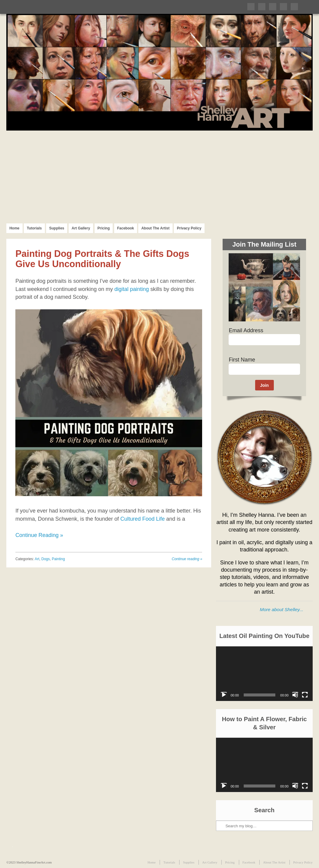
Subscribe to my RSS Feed (294, 7)
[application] (264, 674)
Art (37, 559)
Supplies (57, 228)
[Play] (224, 695)
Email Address (246, 330)
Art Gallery (81, 228)
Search (221, 805)
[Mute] (295, 695)
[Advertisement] (159, 176)
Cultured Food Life (143, 519)
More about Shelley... (282, 609)
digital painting (132, 289)
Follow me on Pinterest (273, 7)
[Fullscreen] (305, 695)
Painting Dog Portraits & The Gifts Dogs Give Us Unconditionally (102, 259)
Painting (58, 559)
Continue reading (187, 559)
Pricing (104, 228)
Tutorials (34, 228)
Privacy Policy (189, 228)
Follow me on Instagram (283, 7)
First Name (242, 360)
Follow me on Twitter (251, 7)
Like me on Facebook (262, 7)
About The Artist (155, 228)
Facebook (126, 228)
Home (14, 228)
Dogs (45, 559)
